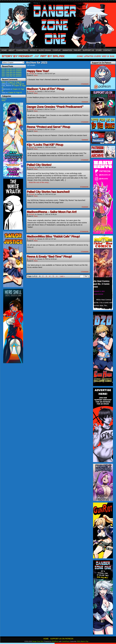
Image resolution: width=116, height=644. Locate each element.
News (4, 101)
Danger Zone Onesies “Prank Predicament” (55, 107)
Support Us (88, 50)
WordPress (55, 641)
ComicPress (65, 641)
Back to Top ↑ (85, 641)
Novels (33, 50)
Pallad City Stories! (39, 165)
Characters (22, 50)
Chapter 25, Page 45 (15, 82)
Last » (62, 276)
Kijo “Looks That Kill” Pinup (45, 145)
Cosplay (57, 50)
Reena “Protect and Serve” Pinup (48, 127)
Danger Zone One (38, 641)
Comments (84, 187)
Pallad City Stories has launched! (48, 192)
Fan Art (77, 50)
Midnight (32, 74)
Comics (4, 99)
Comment (85, 84)
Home (4, 50)
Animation (67, 50)
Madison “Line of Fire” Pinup (46, 89)
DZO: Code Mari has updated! (12, 69)
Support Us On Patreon (62, 639)
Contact (108, 50)
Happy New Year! (38, 71)
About (12, 50)
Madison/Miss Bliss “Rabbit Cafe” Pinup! (53, 236)
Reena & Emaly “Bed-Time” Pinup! (49, 256)
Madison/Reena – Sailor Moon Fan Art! (52, 212)
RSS (78, 641)
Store (99, 50)
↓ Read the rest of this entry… (39, 182)
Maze (4, 82)
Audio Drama (45, 50)
